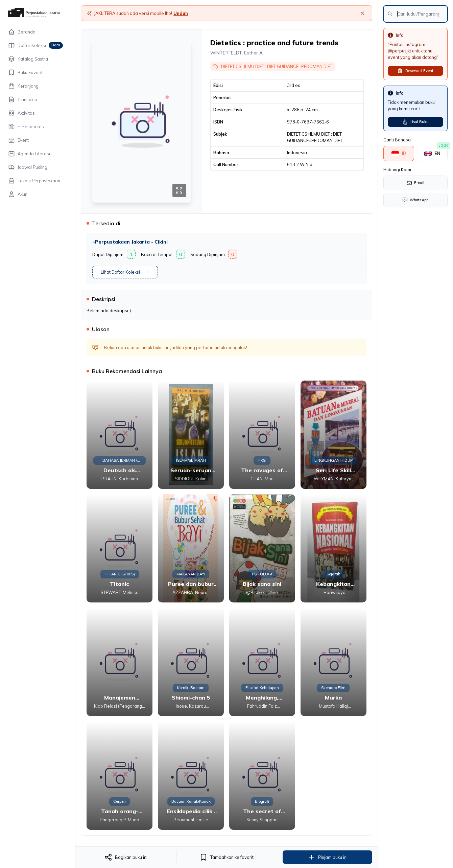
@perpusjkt (399, 51)
